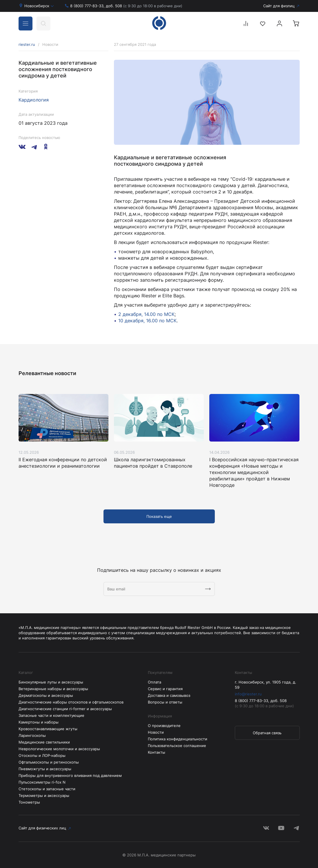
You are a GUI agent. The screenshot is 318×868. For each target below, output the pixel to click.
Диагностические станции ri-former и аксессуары (65, 709)
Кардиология (34, 100)
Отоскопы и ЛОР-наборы (42, 755)
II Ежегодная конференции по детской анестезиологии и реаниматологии (63, 463)
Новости (156, 732)
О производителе (164, 726)
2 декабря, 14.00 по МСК (146, 314)
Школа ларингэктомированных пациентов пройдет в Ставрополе (153, 463)
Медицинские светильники (44, 742)
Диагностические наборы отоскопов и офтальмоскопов (71, 702)
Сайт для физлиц (279, 6)
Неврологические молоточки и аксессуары (59, 749)
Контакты (157, 752)
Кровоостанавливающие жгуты (48, 729)
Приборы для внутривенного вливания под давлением (70, 775)
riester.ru (27, 44)
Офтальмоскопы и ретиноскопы (49, 762)
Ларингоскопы (32, 735)
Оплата (155, 682)
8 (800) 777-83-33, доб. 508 (126, 6)
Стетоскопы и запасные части (47, 789)
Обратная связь (267, 733)
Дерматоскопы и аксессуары (46, 695)
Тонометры (29, 802)
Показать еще (159, 516)
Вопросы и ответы (165, 702)
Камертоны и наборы (39, 722)
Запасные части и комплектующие (51, 715)
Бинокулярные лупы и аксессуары (51, 682)
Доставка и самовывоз (169, 695)
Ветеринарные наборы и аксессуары (53, 689)
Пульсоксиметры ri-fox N (42, 782)
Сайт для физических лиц (42, 828)
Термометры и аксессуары (44, 795)
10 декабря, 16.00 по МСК (147, 321)
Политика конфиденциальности (178, 739)
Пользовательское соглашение (177, 746)
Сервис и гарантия (165, 689)
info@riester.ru (248, 694)
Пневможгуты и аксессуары (45, 769)
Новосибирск (39, 6)
